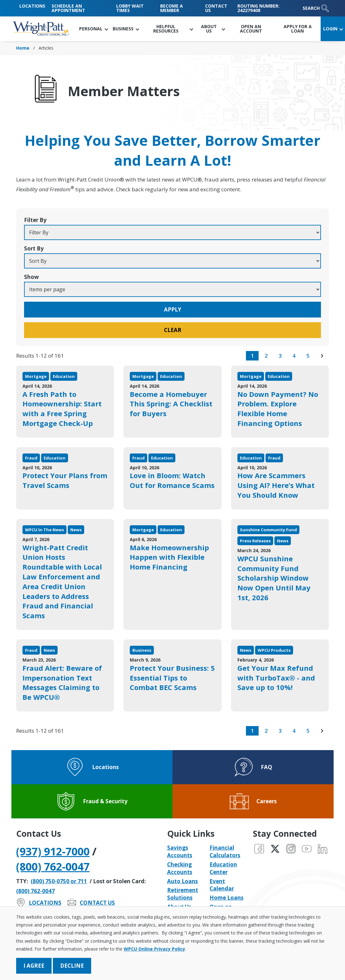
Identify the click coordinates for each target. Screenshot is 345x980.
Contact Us (216, 8)
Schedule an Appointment (68, 8)
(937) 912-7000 (53, 851)
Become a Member (172, 8)
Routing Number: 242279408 (258, 8)
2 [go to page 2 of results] (266, 356)
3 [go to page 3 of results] (280, 356)
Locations (32, 6)
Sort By (34, 248)
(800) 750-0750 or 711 (59, 881)
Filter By (35, 220)
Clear (173, 330)
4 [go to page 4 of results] (294, 356)
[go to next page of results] (322, 356)
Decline (72, 966)
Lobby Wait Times (130, 8)
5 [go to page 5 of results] (308, 356)
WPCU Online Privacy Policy (154, 949)
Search (316, 8)
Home (23, 48)
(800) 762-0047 (53, 866)
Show (31, 277)
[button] (93, 29)
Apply (173, 309)
